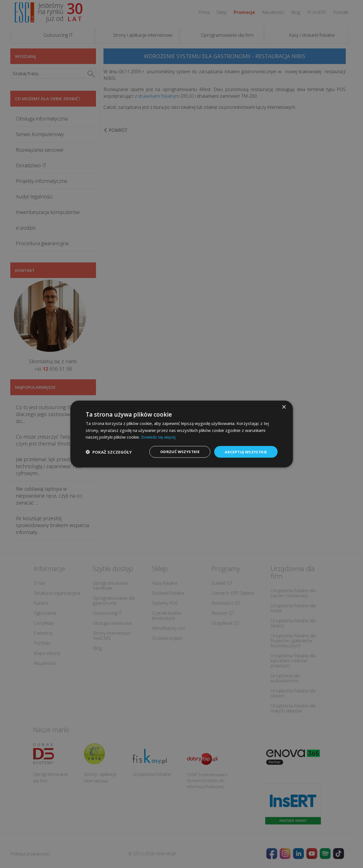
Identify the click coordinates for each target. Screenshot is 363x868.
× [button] (284, 407)
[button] (109, 452)
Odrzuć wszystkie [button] (177, 452)
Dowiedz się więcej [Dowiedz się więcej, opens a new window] (159, 437)
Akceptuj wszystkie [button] (245, 452)
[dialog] (182, 434)
